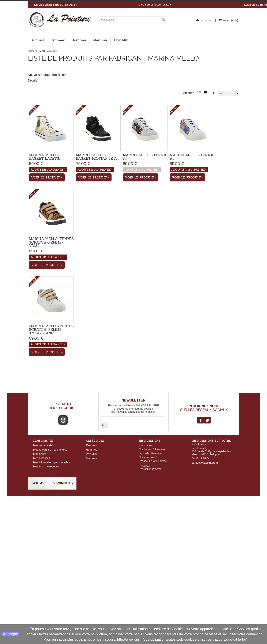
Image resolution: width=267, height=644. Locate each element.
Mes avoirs (40, 454)
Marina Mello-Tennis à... (145, 157)
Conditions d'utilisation (152, 449)
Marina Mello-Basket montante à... (97, 157)
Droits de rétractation (151, 453)
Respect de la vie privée (153, 461)
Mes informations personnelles (51, 462)
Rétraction (144, 466)
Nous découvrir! (148, 457)
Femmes (57, 40)
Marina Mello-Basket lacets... (45, 157)
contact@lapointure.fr (205, 463)
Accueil (37, 40)
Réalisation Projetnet (151, 469)
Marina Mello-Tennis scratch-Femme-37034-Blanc (51, 330)
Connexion (206, 20)
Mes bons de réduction (47, 466)
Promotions (145, 445)
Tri (214, 93)
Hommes (79, 40)
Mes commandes (43, 445)
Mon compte (43, 441)
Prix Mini (122, 40)
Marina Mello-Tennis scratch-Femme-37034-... (51, 242)
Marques (100, 40)
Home (31, 51)
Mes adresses (42, 458)
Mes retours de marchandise (50, 450)
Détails (33, 80)
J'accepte (11, 634)
